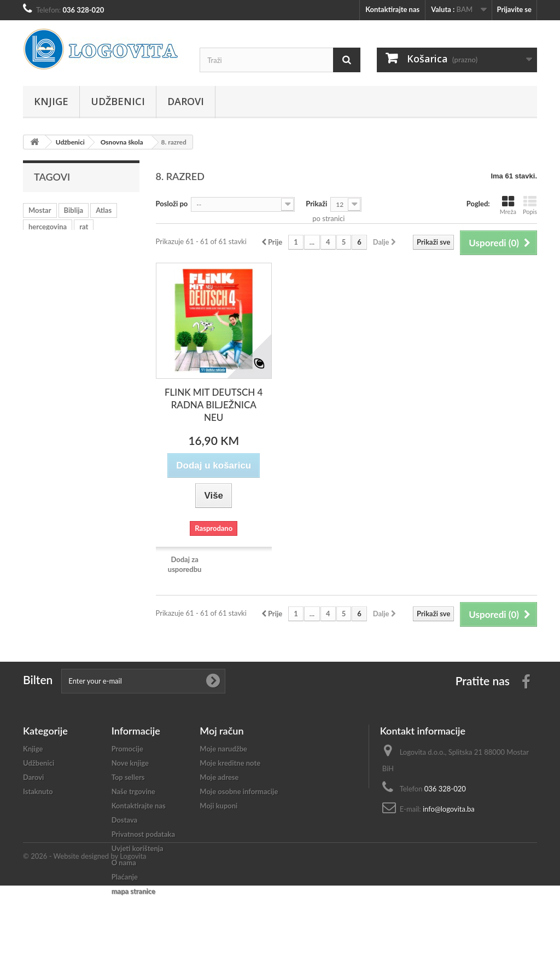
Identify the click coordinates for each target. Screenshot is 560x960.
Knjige (51, 101)
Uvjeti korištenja (138, 848)
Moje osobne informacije (239, 791)
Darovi (186, 101)
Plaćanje (125, 877)
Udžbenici (118, 101)
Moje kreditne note (230, 763)
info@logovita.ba (449, 809)
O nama (124, 863)
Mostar (40, 210)
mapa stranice (133, 891)
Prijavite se (514, 9)
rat (84, 227)
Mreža (508, 205)
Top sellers (128, 777)
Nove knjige (130, 763)
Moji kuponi (218, 806)
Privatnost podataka (143, 834)
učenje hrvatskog (55, 243)
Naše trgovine (133, 791)
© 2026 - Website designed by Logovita (85, 930)
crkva (66, 259)
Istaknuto (38, 791)
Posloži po (172, 204)
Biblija (74, 210)
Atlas (104, 210)
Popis (530, 205)
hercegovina (48, 227)
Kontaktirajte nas (392, 9)
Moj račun (221, 731)
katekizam (104, 259)
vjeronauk (110, 243)
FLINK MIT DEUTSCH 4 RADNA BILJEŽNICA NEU (214, 405)
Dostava (125, 820)
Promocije (127, 749)
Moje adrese (219, 777)
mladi (37, 259)
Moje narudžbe (223, 749)
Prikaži (316, 204)
